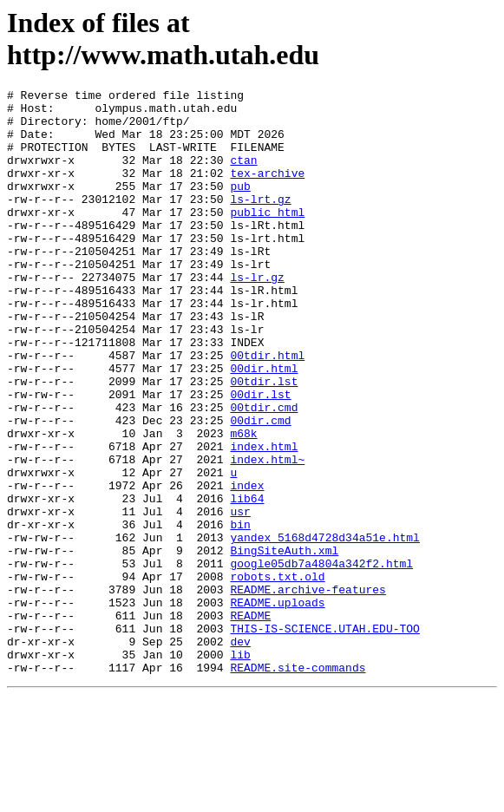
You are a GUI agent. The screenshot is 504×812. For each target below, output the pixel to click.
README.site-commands (298, 784)
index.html (264, 519)
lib (240, 769)
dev (240, 753)
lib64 (247, 581)
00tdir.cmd (264, 472)
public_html (267, 238)
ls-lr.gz (257, 316)
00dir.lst (260, 456)
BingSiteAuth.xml (284, 644)
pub (240, 206)
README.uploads (277, 706)
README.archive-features (308, 691)
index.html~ (267, 534)
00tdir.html (267, 409)
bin (240, 612)
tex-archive (267, 191)
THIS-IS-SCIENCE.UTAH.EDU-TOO (324, 737)
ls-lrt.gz (260, 222)
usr (240, 597)
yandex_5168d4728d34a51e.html (324, 628)
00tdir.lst (264, 441)
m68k (243, 503)
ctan (243, 175)
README (250, 722)
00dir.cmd (260, 488)
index (247, 566)
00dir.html (264, 425)
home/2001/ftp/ (142, 128)
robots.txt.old (277, 675)
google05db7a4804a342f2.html (321, 659)
